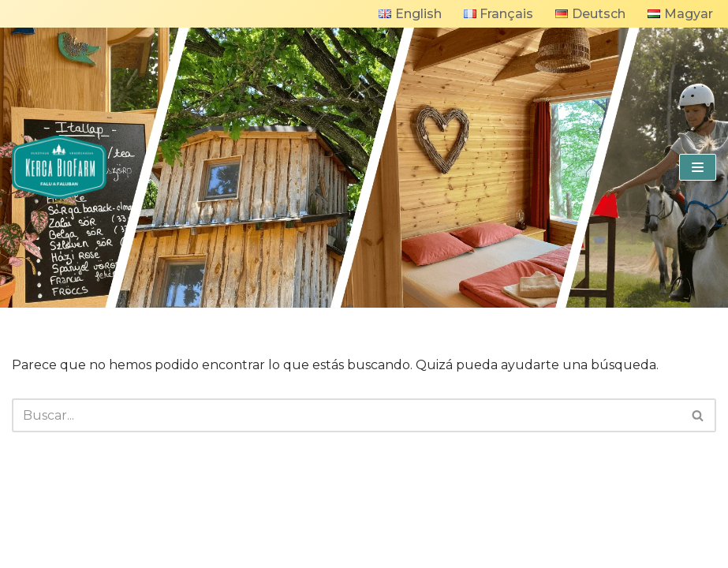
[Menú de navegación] (698, 167)
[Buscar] (346, 415)
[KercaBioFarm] (59, 167)
